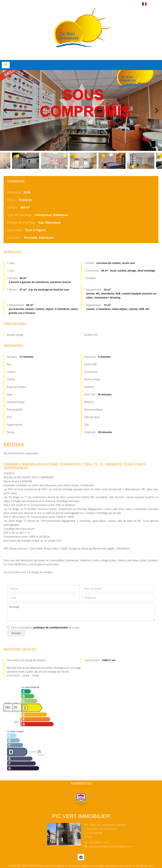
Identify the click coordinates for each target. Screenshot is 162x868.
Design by (145, 866)
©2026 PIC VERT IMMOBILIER (25, 866)
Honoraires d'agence (80, 866)
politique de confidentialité (51, 627)
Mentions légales (55, 866)
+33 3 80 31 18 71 (99, 842)
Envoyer (16, 633)
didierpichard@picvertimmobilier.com (110, 846)
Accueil (81, 33)
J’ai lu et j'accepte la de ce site (45, 627)
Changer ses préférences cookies (114, 866)
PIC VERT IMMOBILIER (81, 816)
